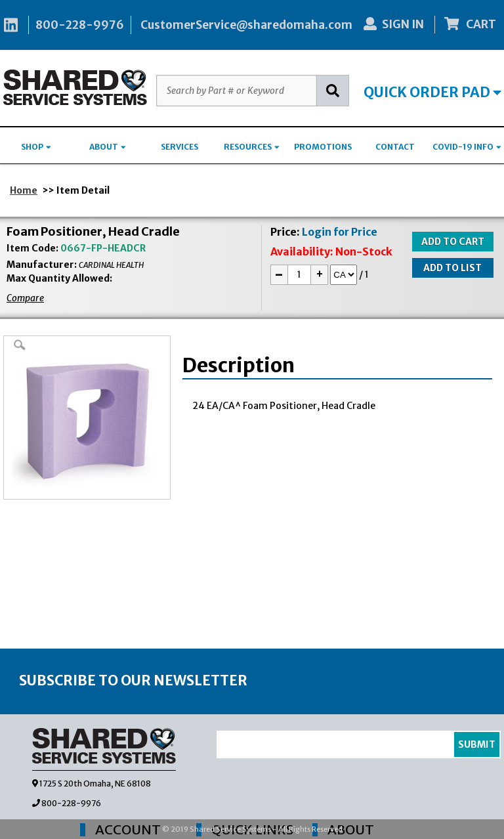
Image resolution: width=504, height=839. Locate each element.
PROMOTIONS (323, 147)
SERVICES (179, 147)
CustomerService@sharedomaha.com (246, 25)
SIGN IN (394, 24)
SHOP (36, 147)
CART (471, 24)
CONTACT (395, 147)
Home (24, 190)
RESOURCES (252, 147)
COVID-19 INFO (467, 147)
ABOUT (108, 147)
